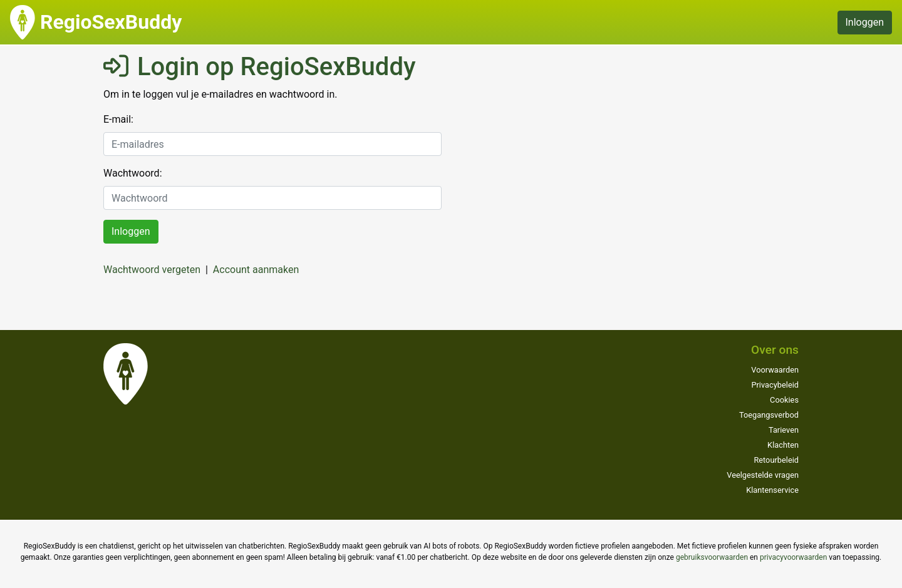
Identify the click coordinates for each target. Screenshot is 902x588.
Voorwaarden (775, 370)
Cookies (784, 400)
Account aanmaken (256, 270)
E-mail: (118, 119)
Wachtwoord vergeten (152, 270)
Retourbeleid (776, 460)
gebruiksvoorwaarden (712, 557)
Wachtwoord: (133, 173)
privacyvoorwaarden (793, 557)
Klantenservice (772, 490)
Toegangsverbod (769, 415)
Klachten (783, 445)
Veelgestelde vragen (763, 475)
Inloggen (865, 22)
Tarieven (784, 430)
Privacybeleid (775, 385)
